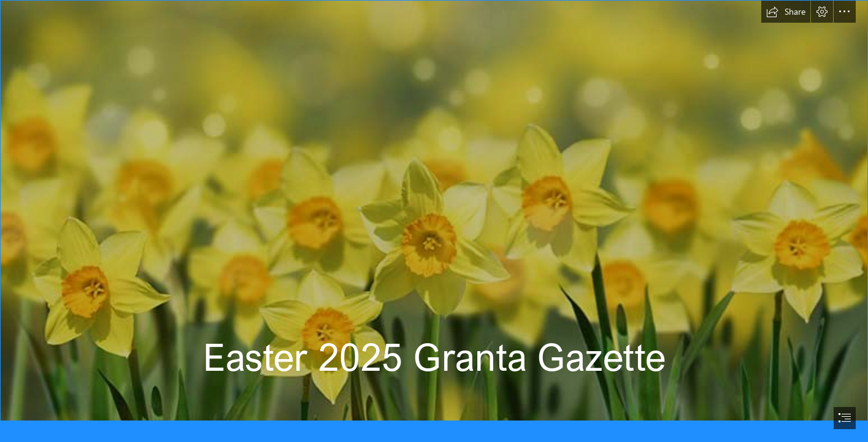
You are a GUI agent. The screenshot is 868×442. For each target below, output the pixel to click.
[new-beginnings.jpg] (434, 211)
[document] (434, 221)
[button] (786, 12)
